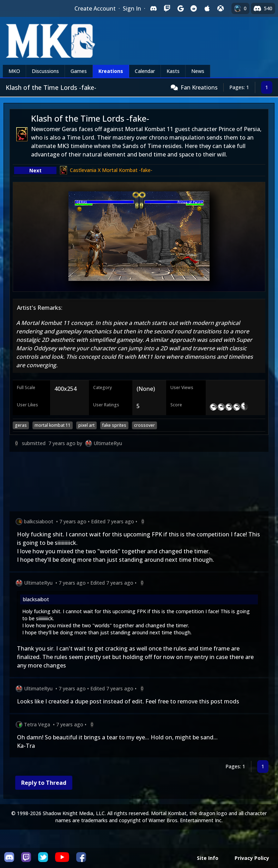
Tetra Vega (37, 724)
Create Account (95, 8)
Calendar (145, 71)
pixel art (86, 425)
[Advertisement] (139, 483)
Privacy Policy (252, 858)
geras (21, 425)
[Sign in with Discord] (153, 8)
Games (79, 71)
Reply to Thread (44, 783)
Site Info (208, 858)
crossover (144, 425)
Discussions (45, 71)
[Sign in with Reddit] (194, 8)
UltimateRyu (108, 443)
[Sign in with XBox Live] (220, 8)
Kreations (111, 71)
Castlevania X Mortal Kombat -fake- (111, 170)
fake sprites (114, 425)
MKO (14, 71)
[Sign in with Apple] (207, 8)
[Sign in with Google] (180, 8)
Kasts (173, 71)
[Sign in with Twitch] (167, 8)
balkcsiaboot (39, 521)
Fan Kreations (199, 87)
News (198, 71)
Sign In (132, 8)
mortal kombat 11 (53, 425)
